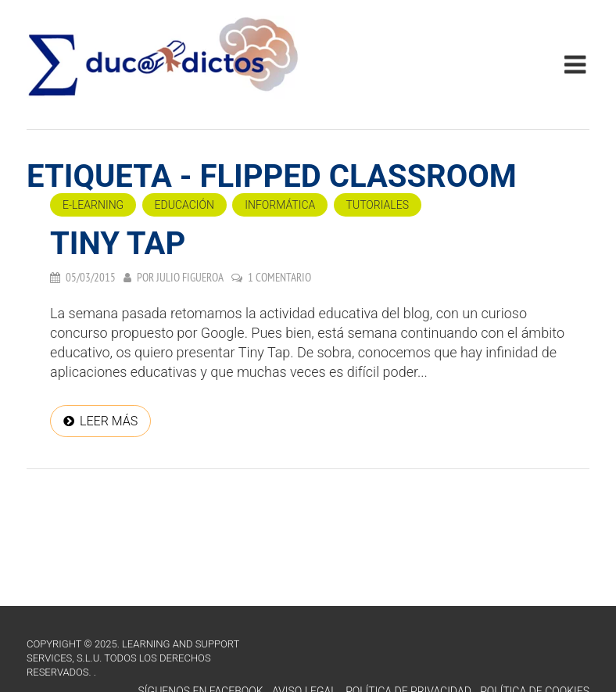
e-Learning (93, 205)
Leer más (109, 421)
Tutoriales (378, 205)
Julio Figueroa (190, 277)
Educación (184, 205)
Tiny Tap (118, 244)
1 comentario (279, 277)
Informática (280, 205)
